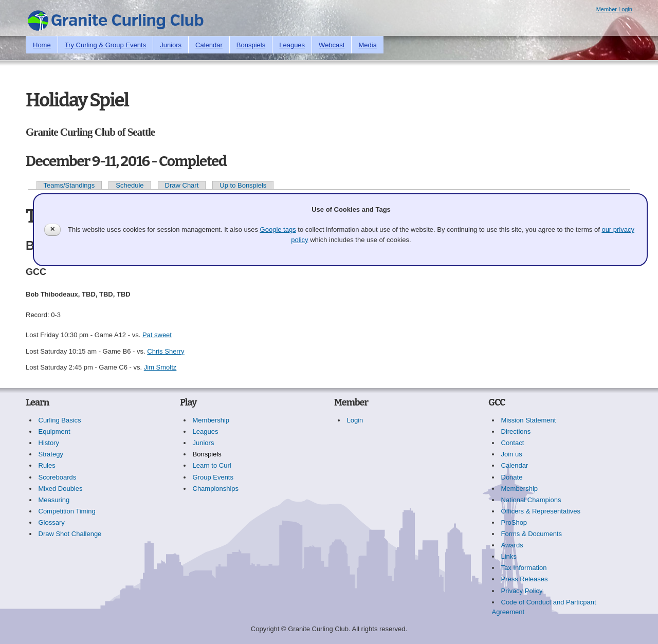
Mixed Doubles (61, 489)
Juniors (171, 45)
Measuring (54, 500)
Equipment (54, 431)
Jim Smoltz (160, 367)
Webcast (332, 45)
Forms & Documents (532, 534)
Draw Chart (182, 185)
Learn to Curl (212, 465)
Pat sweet (157, 335)
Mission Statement (529, 420)
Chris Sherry (166, 351)
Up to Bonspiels (243, 185)
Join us (512, 454)
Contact (513, 443)
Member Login (614, 9)
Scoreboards (58, 477)
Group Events (213, 477)
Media (367, 45)
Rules (47, 465)
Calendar (209, 45)
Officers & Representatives (541, 511)
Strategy (51, 454)
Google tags (278, 229)
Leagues (292, 45)
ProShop (514, 522)
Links (509, 556)
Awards (512, 545)
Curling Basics (60, 420)
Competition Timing (67, 511)
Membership (211, 420)
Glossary (52, 522)
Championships (216, 489)
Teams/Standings (69, 185)
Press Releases (525, 579)
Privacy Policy (522, 591)
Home (42, 45)
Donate (512, 477)
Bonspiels (251, 45)
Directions (516, 431)
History (49, 443)
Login (355, 420)
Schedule (130, 185)
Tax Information (524, 568)
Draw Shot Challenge (70, 534)
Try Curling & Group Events (105, 45)
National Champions (531, 500)
